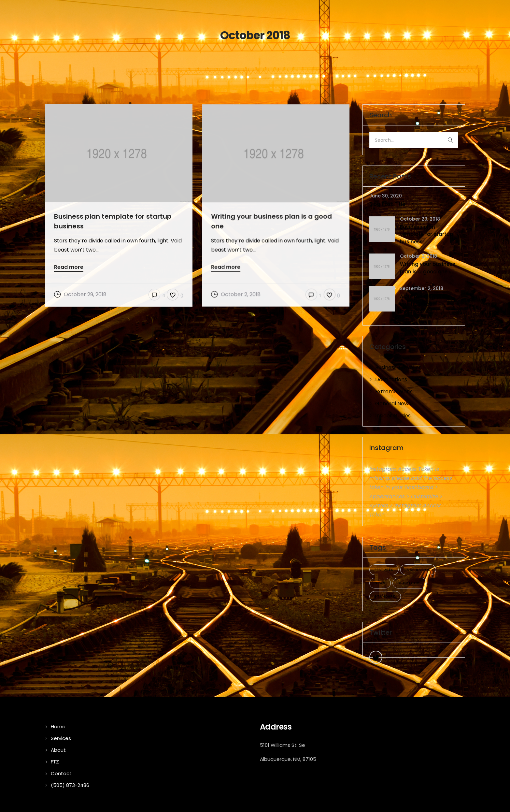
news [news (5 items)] (380, 583)
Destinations (391, 379)
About (58, 750)
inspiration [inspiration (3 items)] (418, 570)
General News (393, 404)
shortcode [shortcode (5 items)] (410, 583)
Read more (69, 268)
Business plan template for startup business (426, 234)
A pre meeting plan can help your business (424, 304)
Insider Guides (393, 416)
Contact (61, 773)
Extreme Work (394, 391)
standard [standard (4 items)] (385, 596)
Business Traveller (398, 367)
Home (58, 726)
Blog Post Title (387, 204)
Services (61, 738)
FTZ (55, 762)
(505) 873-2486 (70, 785)
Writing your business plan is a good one (428, 268)
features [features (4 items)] (384, 570)
